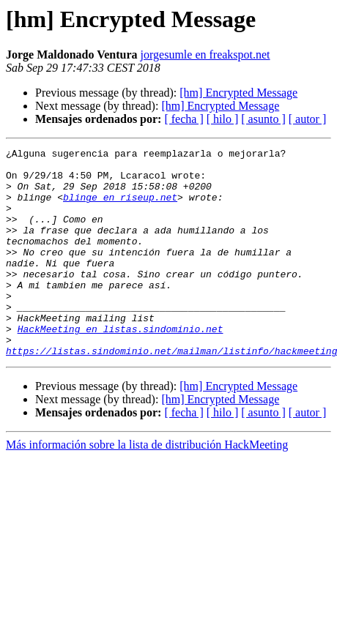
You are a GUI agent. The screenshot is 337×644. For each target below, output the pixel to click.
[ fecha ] (184, 119)
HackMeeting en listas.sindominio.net (121, 366)
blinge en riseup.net (120, 208)
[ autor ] (308, 119)
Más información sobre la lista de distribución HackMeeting (147, 486)
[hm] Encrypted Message (238, 93)
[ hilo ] (223, 119)
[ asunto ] (263, 119)
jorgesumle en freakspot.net (205, 55)
